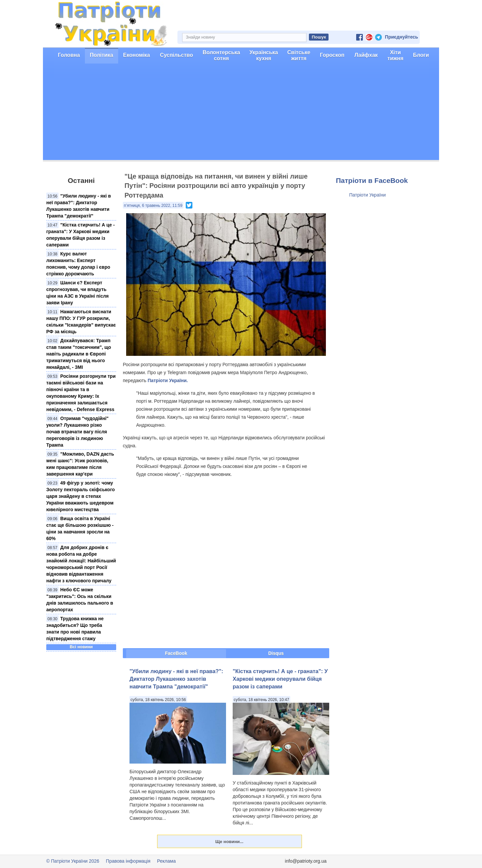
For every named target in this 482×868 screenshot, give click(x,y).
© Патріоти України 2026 (73, 861)
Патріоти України (367, 195)
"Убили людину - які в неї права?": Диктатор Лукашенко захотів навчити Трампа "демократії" (176, 679)
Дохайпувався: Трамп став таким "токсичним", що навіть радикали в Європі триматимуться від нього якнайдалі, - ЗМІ (79, 354)
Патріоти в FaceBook (372, 180)
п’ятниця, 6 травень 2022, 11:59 (153, 206)
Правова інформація (128, 861)
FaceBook (176, 653)
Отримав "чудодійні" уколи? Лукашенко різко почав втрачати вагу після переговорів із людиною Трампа (77, 432)
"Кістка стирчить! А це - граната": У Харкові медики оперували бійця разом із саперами (280, 679)
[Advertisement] (241, 113)
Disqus (276, 653)
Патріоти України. (168, 380)
